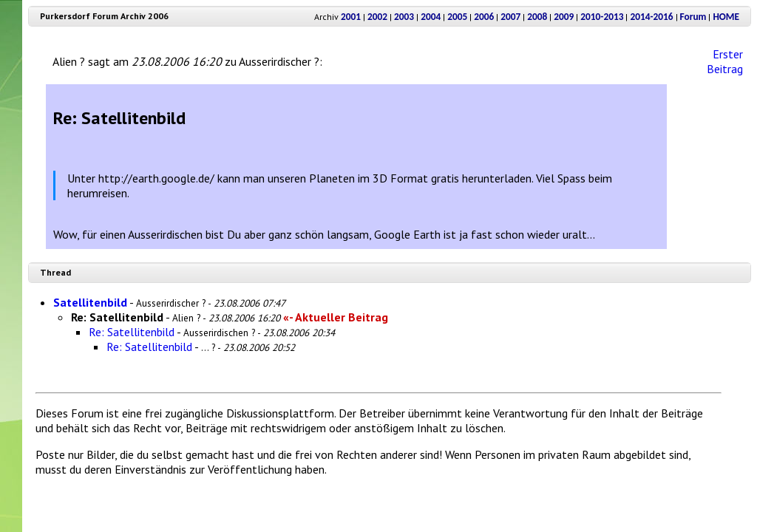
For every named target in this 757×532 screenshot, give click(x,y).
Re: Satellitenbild (132, 332)
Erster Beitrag (725, 61)
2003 (404, 17)
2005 (457, 17)
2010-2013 (602, 17)
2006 (484, 17)
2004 (431, 17)
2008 (537, 17)
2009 (564, 17)
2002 (377, 17)
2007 (510, 17)
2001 (351, 17)
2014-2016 (651, 17)
